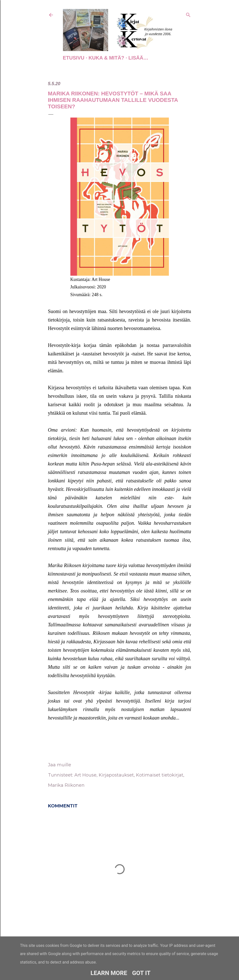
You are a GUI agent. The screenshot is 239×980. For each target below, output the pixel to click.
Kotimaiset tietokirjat (160, 775)
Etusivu (74, 58)
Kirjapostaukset (116, 775)
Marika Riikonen (66, 785)
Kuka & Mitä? (106, 58)
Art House (85, 775)
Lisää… (138, 58)
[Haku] (188, 14)
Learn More (109, 973)
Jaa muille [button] (60, 765)
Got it (141, 973)
